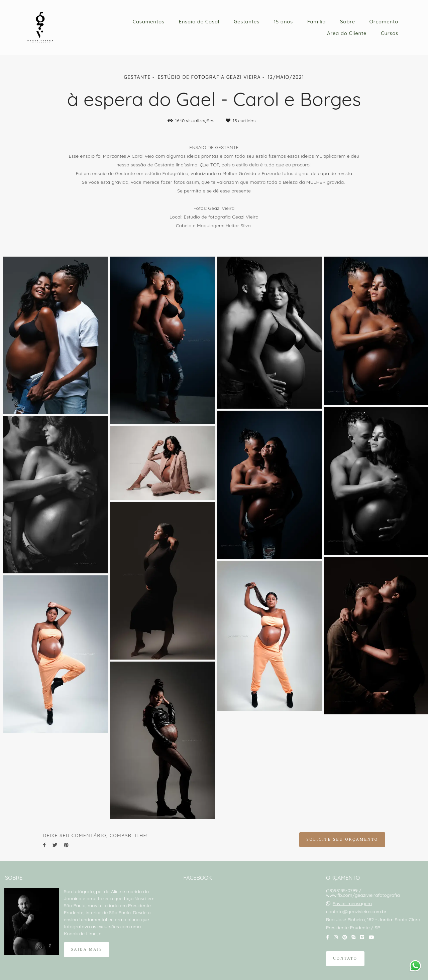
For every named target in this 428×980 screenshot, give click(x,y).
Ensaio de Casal (199, 22)
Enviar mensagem (352, 903)
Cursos (390, 33)
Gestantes (247, 22)
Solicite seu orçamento (342, 839)
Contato (345, 958)
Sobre (348, 22)
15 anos (283, 22)
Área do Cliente (347, 33)
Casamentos (149, 22)
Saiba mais (87, 949)
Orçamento (384, 22)
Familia (317, 22)
